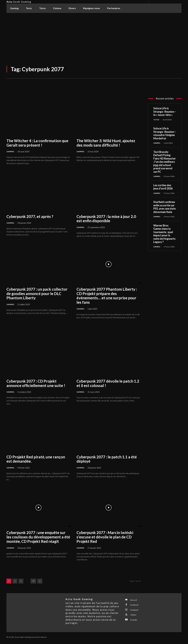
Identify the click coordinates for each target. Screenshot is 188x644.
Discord (134, 601)
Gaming (11, 152)
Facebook (135, 606)
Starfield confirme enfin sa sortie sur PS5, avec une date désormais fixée (164, 208)
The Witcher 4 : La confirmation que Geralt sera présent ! (37, 143)
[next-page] (40, 582)
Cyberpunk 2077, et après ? (30, 217)
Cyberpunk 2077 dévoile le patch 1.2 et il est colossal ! (108, 384)
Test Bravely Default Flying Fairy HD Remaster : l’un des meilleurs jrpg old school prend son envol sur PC (164, 162)
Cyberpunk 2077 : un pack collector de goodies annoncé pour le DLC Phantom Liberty (37, 294)
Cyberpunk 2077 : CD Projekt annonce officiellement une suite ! (36, 384)
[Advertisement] (94, 35)
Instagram (135, 612)
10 (33, 582)
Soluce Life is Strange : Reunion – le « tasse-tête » (165, 112)
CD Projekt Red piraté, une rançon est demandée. (36, 460)
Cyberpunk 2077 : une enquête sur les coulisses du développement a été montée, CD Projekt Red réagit (38, 538)
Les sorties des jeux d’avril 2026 (163, 187)
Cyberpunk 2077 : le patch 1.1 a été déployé (107, 460)
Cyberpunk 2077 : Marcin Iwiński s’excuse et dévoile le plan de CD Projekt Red (105, 538)
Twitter (134, 617)
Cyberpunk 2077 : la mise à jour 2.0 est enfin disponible (106, 219)
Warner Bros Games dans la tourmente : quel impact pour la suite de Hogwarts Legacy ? (164, 234)
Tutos (157, 120)
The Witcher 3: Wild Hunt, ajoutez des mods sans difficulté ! (106, 143)
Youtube (135, 623)
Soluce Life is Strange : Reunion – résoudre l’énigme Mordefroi (165, 133)
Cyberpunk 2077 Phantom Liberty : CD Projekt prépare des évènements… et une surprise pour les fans (107, 296)
